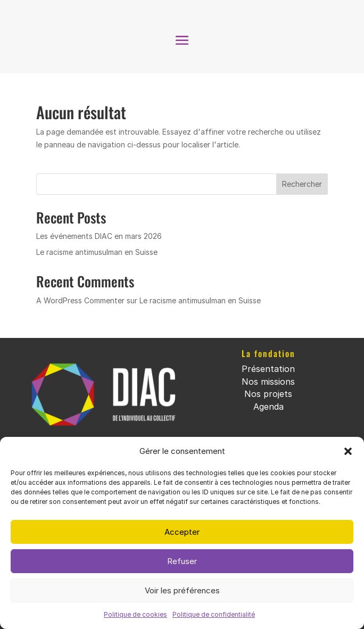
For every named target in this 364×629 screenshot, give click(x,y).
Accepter (182, 532)
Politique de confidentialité (214, 614)
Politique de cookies (135, 614)
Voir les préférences (182, 590)
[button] (348, 451)
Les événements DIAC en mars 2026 (99, 236)
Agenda (268, 407)
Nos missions (268, 382)
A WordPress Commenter (80, 300)
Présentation (268, 369)
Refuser (182, 561)
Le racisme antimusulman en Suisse (97, 252)
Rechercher (302, 184)
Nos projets (268, 394)
